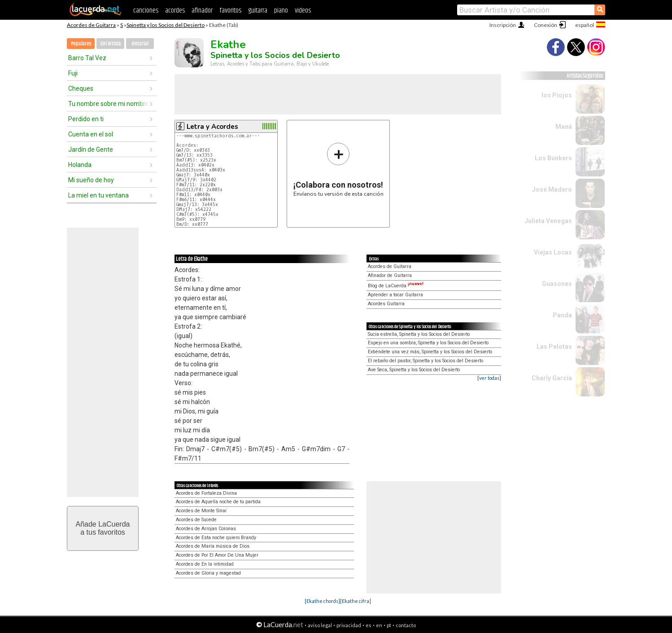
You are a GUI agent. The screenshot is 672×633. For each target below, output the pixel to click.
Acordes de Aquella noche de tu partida (218, 502)
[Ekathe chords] (322, 601)
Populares (81, 44)
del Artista (110, 44)
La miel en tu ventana (98, 195)
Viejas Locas (553, 252)
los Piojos (557, 95)
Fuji (73, 73)
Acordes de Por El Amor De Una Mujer (217, 555)
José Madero (552, 189)
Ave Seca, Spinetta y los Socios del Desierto (414, 370)
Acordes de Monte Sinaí (201, 511)
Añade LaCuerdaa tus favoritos (103, 528)
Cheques (81, 88)
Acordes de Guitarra (91, 25)
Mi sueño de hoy (91, 180)
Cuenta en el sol (91, 134)
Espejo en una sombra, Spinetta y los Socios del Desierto (428, 343)
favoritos (230, 11)
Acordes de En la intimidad (205, 564)
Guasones (557, 284)
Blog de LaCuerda (396, 286)
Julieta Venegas (548, 221)
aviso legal (320, 625)
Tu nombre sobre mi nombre (109, 104)
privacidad (349, 625)
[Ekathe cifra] (356, 601)
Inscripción (503, 25)
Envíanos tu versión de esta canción (338, 169)
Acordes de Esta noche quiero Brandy (216, 538)
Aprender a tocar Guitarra (395, 295)
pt (389, 625)
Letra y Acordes (212, 127)
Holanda (80, 165)
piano (281, 11)
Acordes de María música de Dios (213, 546)
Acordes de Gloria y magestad (208, 573)
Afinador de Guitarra (390, 275)
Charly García (552, 378)
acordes (175, 11)
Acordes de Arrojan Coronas (206, 529)
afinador (202, 11)
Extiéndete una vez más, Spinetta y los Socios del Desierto (430, 352)
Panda (562, 315)
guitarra (258, 11)
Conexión (545, 25)
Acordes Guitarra (386, 304)
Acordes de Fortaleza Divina (206, 493)
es (369, 625)
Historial (140, 44)
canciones (146, 11)
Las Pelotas (554, 347)
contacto (406, 625)
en (379, 625)
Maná (564, 127)
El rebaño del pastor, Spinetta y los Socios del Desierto (425, 361)
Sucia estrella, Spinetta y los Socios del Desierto (419, 334)
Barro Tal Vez (87, 58)
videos (303, 11)
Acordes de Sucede (196, 520)
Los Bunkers (553, 158)
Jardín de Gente (91, 149)
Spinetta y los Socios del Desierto (166, 25)
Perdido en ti (86, 119)
